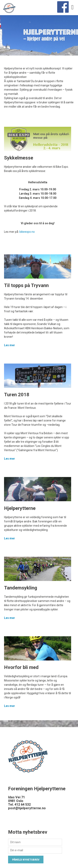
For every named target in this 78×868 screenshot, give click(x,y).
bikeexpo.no (27, 232)
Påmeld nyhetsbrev (26, 860)
